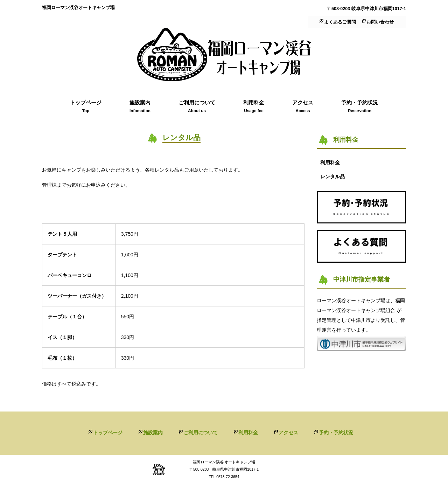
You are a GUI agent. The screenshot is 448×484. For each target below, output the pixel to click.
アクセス (288, 433)
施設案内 (153, 433)
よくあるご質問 (340, 22)
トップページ (108, 433)
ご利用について (201, 433)
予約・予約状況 (336, 433)
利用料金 (248, 433)
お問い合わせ (380, 22)
